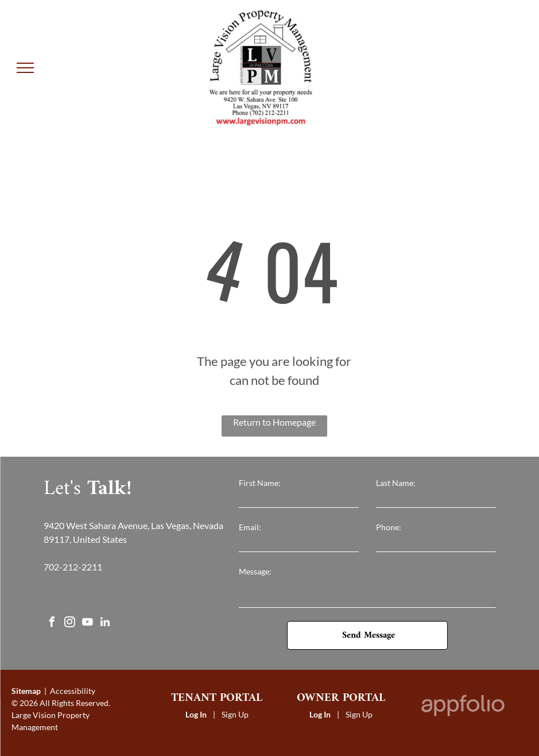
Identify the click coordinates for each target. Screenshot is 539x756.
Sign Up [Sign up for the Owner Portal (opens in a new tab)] (359, 714)
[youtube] (87, 624)
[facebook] (52, 624)
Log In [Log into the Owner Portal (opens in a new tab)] (320, 714)
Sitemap (26, 691)
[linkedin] (105, 624)
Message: (255, 571)
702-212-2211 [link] (73, 567)
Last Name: (396, 483)
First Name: (260, 483)
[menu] (25, 68)
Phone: (389, 527)
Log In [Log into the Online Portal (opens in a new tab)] (196, 714)
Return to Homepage (274, 422)
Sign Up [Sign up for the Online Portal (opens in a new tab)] (235, 714)
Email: (250, 527)
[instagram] (69, 624)
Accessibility (73, 691)
